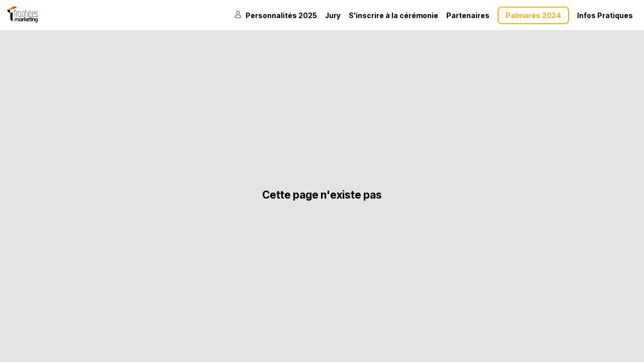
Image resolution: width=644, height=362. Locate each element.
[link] (276, 15)
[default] (393, 15)
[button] (533, 15)
